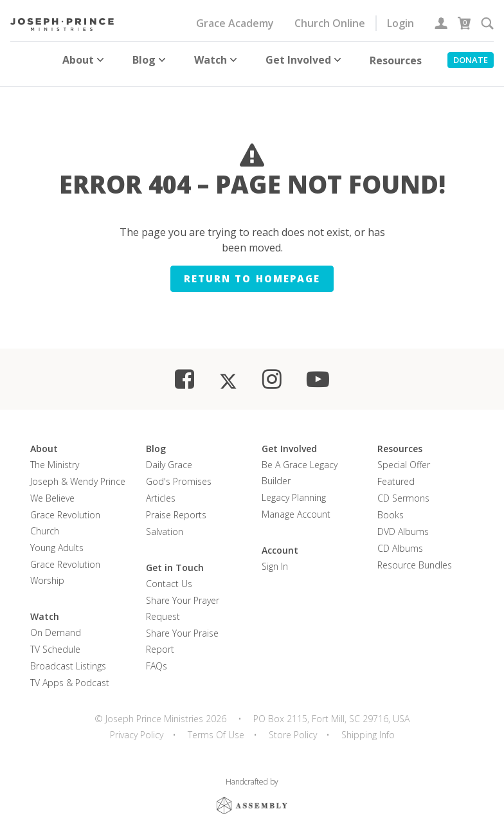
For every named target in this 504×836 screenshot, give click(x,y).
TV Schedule (55, 641)
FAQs (157, 658)
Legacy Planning (294, 489)
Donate (471, 60)
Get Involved (305, 60)
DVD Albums (403, 523)
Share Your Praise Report (182, 633)
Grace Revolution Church (65, 514)
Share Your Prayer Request (183, 600)
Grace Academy (235, 23)
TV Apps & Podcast (70, 674)
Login (401, 23)
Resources (396, 60)
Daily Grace (169, 456)
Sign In (275, 558)
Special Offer (404, 456)
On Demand (56, 624)
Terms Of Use (216, 726)
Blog (150, 60)
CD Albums (400, 540)
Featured (396, 473)
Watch (217, 60)
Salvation (165, 523)
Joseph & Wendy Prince (78, 473)
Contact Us (169, 575)
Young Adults (57, 539)
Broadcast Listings (68, 658)
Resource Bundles (415, 557)
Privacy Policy (137, 726)
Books (391, 506)
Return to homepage (252, 270)
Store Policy (293, 726)
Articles (161, 490)
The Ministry (55, 456)
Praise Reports (176, 506)
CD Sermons (403, 490)
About (85, 60)
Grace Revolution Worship (65, 564)
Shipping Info (368, 726)
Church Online (330, 23)
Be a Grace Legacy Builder (300, 464)
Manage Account (296, 506)
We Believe (52, 490)
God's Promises (179, 473)
